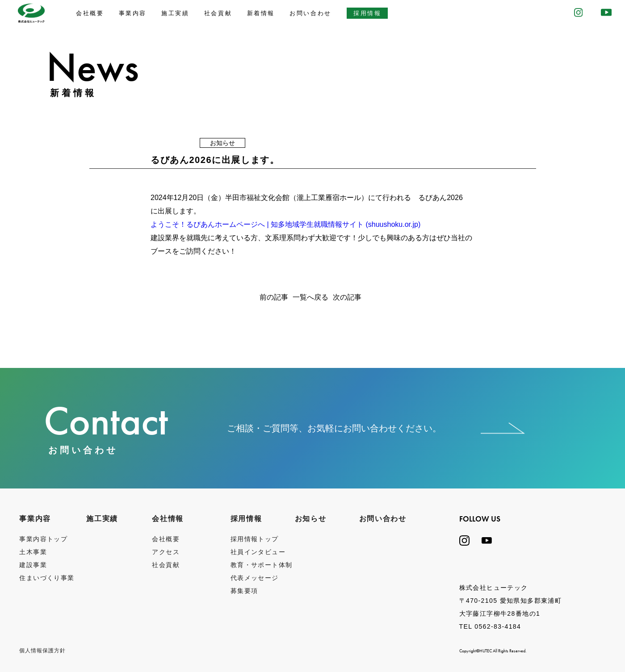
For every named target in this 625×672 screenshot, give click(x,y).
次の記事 (347, 297)
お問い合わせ (310, 13)
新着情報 (261, 13)
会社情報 (168, 519)
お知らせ (310, 519)
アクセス (166, 552)
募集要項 (244, 591)
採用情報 (367, 13)
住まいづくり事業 (47, 578)
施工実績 (175, 13)
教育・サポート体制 (262, 565)
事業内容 (133, 13)
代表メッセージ (255, 578)
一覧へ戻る (310, 297)
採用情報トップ (255, 539)
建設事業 (33, 565)
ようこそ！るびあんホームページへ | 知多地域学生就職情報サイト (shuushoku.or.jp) (285, 224)
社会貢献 (218, 13)
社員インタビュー (258, 552)
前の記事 (274, 297)
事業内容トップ (43, 539)
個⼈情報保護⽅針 (42, 651)
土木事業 (33, 552)
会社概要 (90, 13)
